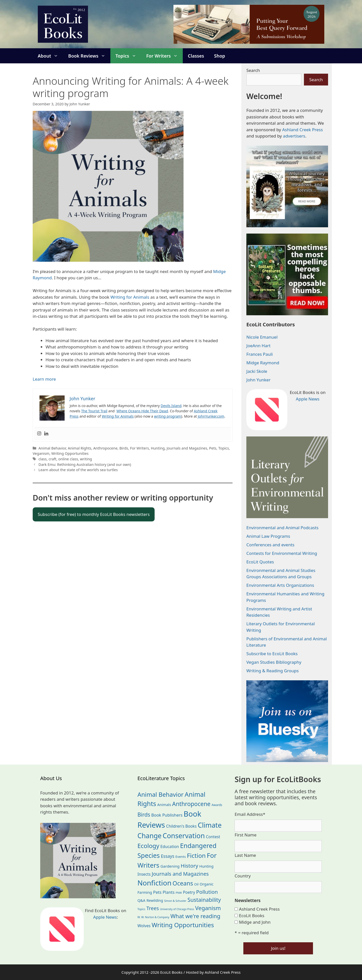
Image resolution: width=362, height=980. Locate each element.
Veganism (41, 453)
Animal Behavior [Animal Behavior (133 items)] (161, 794)
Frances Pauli (260, 354)
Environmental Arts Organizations (280, 585)
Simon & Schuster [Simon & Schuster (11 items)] (175, 901)
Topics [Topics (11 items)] (141, 909)
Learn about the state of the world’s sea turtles (78, 470)
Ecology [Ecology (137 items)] (148, 846)
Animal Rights (80, 448)
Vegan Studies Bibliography (274, 662)
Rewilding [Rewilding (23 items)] (155, 900)
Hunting (158, 448)
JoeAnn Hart (258, 346)
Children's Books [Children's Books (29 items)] (181, 826)
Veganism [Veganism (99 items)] (208, 908)
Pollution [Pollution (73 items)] (207, 892)
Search (253, 70)
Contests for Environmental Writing (282, 553)
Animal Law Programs (268, 536)
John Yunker (258, 380)
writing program (168, 416)
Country (243, 876)
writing (86, 459)
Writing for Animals (130, 297)
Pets (213, 448)
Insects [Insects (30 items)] (144, 874)
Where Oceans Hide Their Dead (142, 411)
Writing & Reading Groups (273, 671)
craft (52, 459)
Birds (124, 448)
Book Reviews (89, 56)
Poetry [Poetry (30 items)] (189, 892)
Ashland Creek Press (302, 130)
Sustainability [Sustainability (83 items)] (204, 900)
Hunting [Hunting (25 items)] (207, 866)
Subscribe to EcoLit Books (272, 654)
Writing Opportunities (70, 453)
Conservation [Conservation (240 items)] (184, 836)
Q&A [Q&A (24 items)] (142, 900)
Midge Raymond (263, 363)
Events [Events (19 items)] (181, 857)
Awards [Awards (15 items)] (217, 805)
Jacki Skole (257, 371)
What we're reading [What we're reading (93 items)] (195, 916)
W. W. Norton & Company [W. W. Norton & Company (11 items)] (153, 917)
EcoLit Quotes (260, 562)
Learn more (44, 379)
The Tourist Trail (94, 411)
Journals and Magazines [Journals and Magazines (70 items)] (180, 874)
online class (68, 459)
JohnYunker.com (211, 416)
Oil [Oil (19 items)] (196, 884)
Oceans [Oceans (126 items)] (183, 883)
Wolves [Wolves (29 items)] (144, 926)
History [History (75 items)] (190, 866)
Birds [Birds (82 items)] (144, 814)
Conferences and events (270, 545)
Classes (196, 56)
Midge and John (255, 922)
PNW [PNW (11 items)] (179, 893)
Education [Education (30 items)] (170, 847)
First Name (245, 835)
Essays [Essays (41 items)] (168, 856)
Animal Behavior (52, 448)
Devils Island (171, 406)
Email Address (250, 814)
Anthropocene (105, 448)
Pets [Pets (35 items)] (157, 892)
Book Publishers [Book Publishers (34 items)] (167, 815)
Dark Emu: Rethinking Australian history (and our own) (85, 464)
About (50, 56)
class (43, 459)
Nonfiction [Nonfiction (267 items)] (154, 883)
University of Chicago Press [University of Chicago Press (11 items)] (177, 909)
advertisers (294, 136)
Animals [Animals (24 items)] (164, 805)
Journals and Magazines (187, 448)
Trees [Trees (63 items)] (153, 908)
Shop (220, 56)
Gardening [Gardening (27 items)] (170, 866)
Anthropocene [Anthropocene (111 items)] (191, 804)
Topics (128, 56)
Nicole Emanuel (262, 337)
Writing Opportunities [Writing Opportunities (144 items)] (183, 925)
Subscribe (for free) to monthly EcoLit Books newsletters (94, 514)
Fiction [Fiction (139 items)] (196, 855)
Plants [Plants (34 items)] (169, 892)
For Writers (165, 56)
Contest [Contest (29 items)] (213, 837)
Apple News (308, 399)
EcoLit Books (252, 916)
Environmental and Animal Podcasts (282, 528)
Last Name (245, 855)
